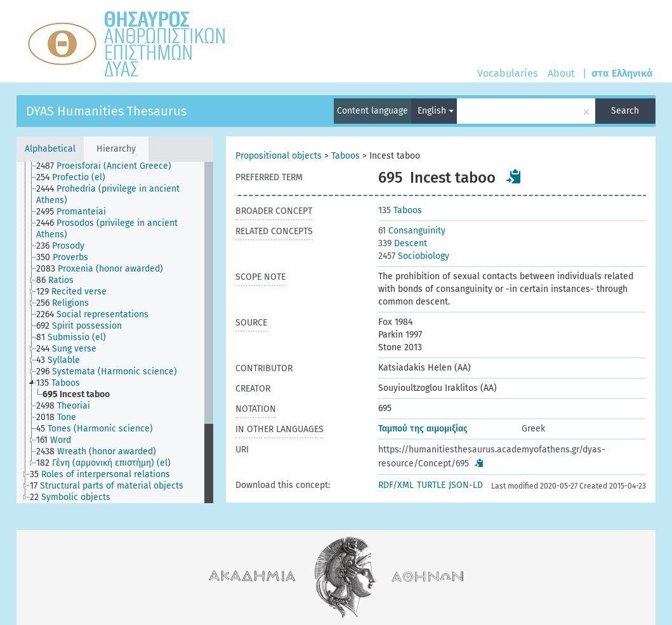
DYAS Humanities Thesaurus (106, 111)
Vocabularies (507, 73)
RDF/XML (396, 485)
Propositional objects (279, 156)
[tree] (115, 332)
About (561, 73)
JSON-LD (466, 485)
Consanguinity (412, 231)
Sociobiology (414, 256)
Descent (403, 243)
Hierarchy (116, 149)
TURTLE (431, 485)
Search (625, 111)
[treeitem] (109, 166)
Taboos (346, 156)
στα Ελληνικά (622, 73)
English (436, 111)
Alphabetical (50, 149)
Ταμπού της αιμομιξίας (423, 429)
